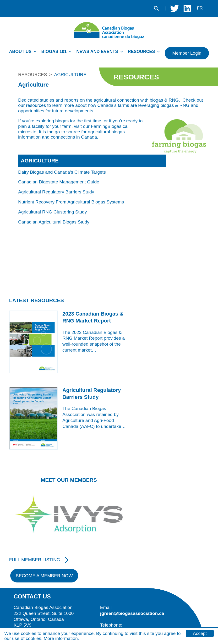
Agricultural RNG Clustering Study (52, 212)
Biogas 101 (54, 52)
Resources (141, 52)
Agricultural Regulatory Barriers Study (56, 192)
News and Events (97, 52)
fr (200, 8)
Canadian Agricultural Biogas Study (54, 222)
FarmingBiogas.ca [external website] (109, 126)
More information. (61, 638)
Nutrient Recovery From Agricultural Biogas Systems (71, 202)
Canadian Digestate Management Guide (59, 182)
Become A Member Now (44, 576)
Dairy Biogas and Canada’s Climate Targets (62, 172)
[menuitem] (24, 53)
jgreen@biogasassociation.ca (132, 613)
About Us (20, 52)
